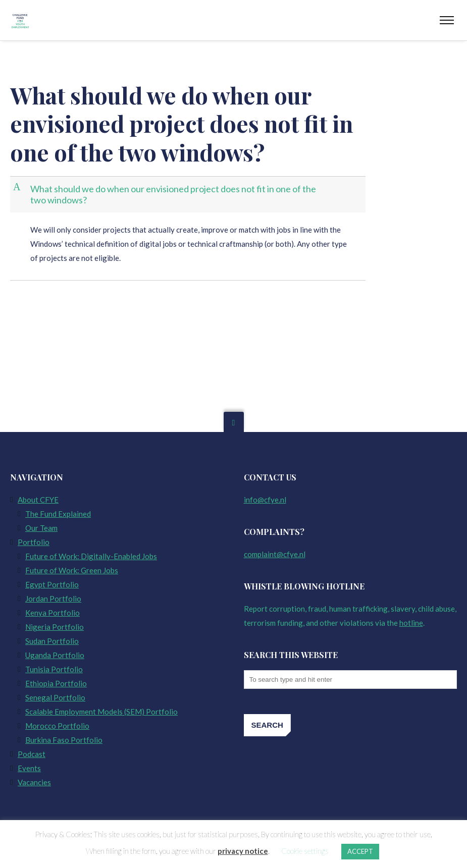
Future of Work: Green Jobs (72, 570)
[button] (189, 195)
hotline (411, 623)
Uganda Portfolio (55, 655)
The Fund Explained (58, 514)
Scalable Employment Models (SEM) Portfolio (101, 712)
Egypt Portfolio (52, 584)
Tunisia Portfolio (54, 669)
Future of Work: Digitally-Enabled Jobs (91, 556)
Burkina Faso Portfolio (64, 740)
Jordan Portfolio (53, 599)
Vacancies (34, 782)
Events (29, 768)
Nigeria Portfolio (55, 627)
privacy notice (243, 851)
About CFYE (38, 500)
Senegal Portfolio (55, 697)
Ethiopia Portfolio (56, 683)
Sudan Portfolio (52, 641)
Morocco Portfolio (57, 726)
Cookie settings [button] (305, 851)
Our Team (41, 528)
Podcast (32, 754)
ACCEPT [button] (360, 851)
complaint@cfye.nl (275, 554)
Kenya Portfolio (53, 613)
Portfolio (34, 542)
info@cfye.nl (265, 500)
